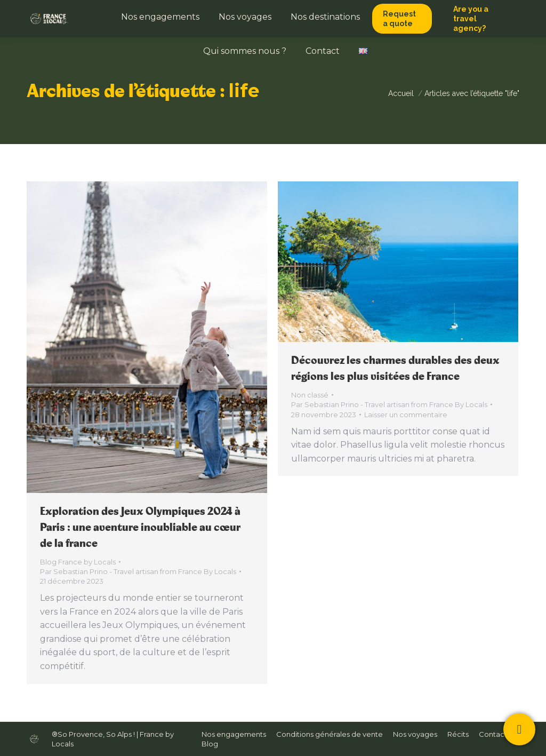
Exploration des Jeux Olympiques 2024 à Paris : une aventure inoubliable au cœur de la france (140, 527)
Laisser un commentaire (406, 415)
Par (138, 571)
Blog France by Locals (78, 562)
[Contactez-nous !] (519, 729)
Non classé (310, 395)
